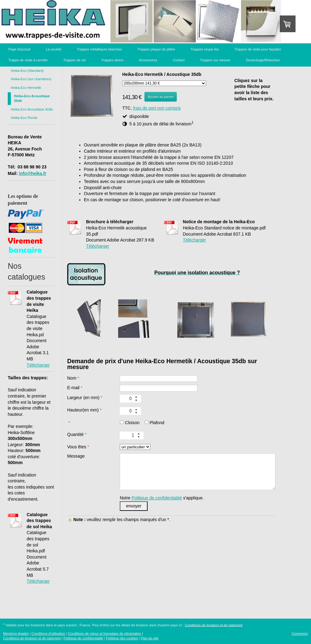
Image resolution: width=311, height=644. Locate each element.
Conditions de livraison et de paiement (214, 625)
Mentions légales (16, 633)
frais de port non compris (157, 108)
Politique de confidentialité (157, 498)
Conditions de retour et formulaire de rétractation (105, 633)
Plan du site (150, 638)
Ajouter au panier (161, 97)
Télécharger (38, 365)
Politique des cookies (122, 638)
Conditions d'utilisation (48, 633)
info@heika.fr (33, 173)
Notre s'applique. (162, 498)
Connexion (300, 633)
